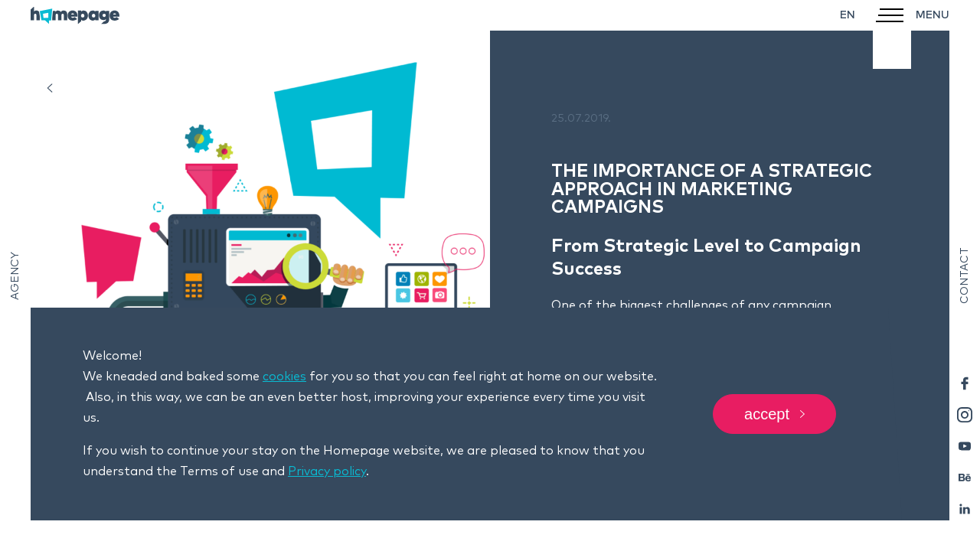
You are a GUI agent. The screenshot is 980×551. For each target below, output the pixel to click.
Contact (965, 275)
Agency (15, 276)
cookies (284, 377)
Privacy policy (327, 471)
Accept (774, 414)
